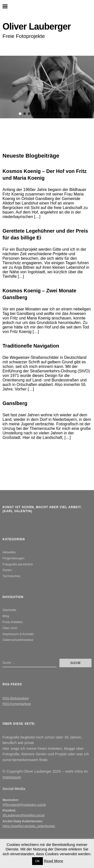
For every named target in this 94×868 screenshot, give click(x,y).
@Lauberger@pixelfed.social (23, 815)
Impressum (12, 777)
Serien (7, 570)
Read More (54, 861)
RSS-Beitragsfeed (16, 698)
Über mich (10, 628)
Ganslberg (15, 403)
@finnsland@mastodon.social (24, 805)
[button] (20, 114)
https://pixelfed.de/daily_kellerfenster (29, 826)
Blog (6, 616)
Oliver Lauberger (37, 26)
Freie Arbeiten (13, 622)
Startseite (9, 610)
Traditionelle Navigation (31, 346)
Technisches (12, 576)
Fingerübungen (13, 558)
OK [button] (37, 861)
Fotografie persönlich (18, 564)
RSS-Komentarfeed (17, 704)
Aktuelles (9, 552)
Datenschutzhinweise (18, 640)
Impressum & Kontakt (18, 634)
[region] (47, 87)
